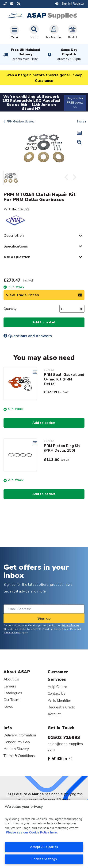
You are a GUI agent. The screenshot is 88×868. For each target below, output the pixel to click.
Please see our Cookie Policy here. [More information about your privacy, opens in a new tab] (32, 833)
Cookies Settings (44, 859)
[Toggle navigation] (14, 32)
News (8, 706)
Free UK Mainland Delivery (26, 55)
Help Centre (57, 687)
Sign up (44, 618)
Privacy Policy (69, 629)
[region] (44, 834)
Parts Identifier (59, 700)
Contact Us (57, 693)
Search (34, 32)
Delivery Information (20, 735)
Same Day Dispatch (69, 55)
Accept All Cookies (44, 847)
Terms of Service (12, 633)
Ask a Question (17, 257)
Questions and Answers (28, 336)
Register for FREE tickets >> (75, 103)
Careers (10, 686)
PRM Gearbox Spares (20, 122)
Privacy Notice (70, 625)
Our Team (11, 700)
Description (14, 236)
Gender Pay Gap (17, 742)
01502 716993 (64, 737)
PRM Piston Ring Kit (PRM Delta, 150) (62, 448)
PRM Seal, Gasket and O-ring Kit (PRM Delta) (64, 379)
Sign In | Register (70, 4)
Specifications (16, 246)
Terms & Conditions (19, 756)
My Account (54, 32)
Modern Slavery (16, 749)
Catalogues (13, 693)
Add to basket (44, 322)
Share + (82, 122)
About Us (11, 679)
